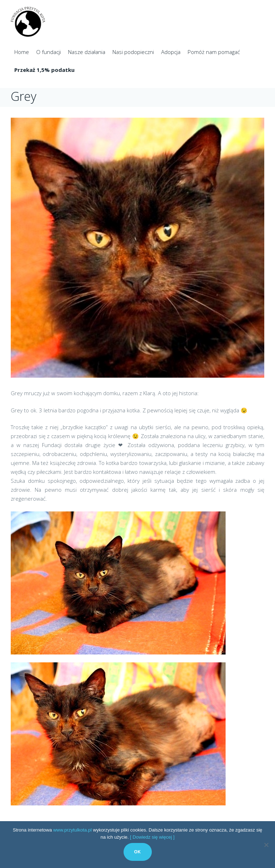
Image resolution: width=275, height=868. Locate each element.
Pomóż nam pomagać (214, 52)
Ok (138, 852)
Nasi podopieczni (133, 52)
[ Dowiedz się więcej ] (152, 837)
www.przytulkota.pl (72, 830)
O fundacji (49, 52)
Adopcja (171, 52)
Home (22, 52)
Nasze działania (87, 52)
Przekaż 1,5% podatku (44, 70)
